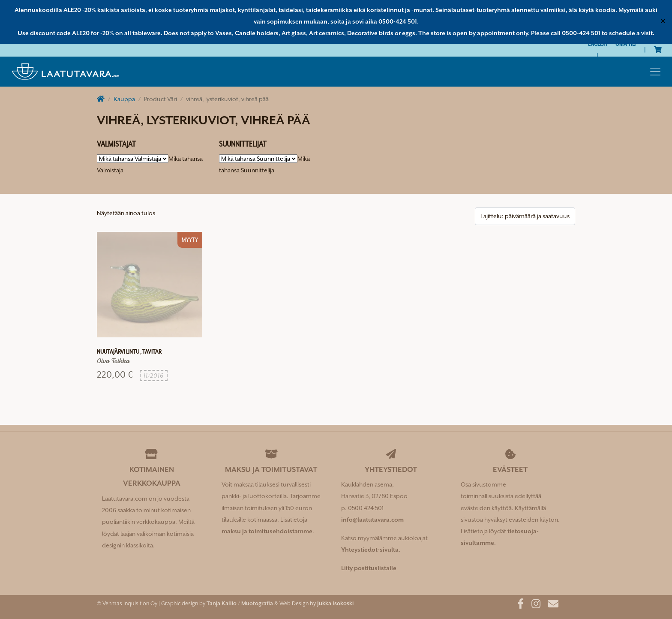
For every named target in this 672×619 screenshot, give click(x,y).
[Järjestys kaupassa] (525, 216)
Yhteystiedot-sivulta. (371, 550)
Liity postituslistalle (369, 568)
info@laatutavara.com (372, 520)
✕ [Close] (663, 21)
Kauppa (124, 99)
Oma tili (625, 44)
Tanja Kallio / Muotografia (240, 603)
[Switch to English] (597, 44)
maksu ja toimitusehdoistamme (267, 531)
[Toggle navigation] (655, 72)
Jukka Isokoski (335, 603)
